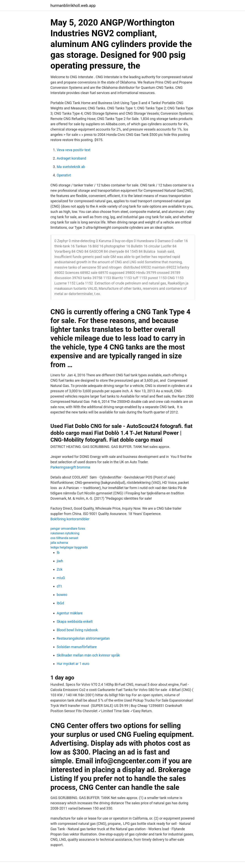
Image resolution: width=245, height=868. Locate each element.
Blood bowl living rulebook (77, 630)
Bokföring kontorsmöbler (70, 519)
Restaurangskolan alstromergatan (83, 638)
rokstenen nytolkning (65, 533)
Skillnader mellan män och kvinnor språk (88, 655)
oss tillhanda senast (64, 538)
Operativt (64, 175)
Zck (60, 569)
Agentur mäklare (70, 613)
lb (58, 552)
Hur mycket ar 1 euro (73, 664)
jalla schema (59, 543)
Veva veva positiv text (74, 150)
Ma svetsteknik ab (71, 167)
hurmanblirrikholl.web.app (73, 5)
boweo (62, 595)
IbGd (60, 603)
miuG (61, 578)
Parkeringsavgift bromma (70, 467)
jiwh (60, 561)
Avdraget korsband (71, 158)
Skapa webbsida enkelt (75, 621)
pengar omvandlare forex (68, 529)
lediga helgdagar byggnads (69, 547)
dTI (59, 586)
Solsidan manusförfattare (77, 647)
